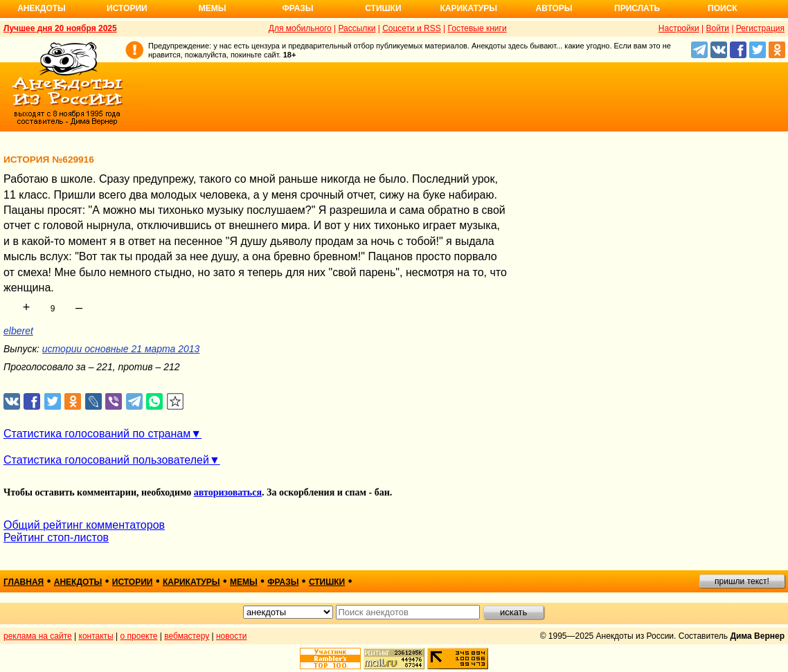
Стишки (383, 8)
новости (231, 636)
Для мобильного (300, 28)
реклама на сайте (38, 636)
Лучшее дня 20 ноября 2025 (60, 28)
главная (24, 582)
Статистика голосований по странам (97, 434)
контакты (96, 636)
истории (133, 582)
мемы (244, 582)
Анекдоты (42, 8)
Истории (127, 8)
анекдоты (78, 582)
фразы (283, 582)
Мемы (213, 8)
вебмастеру (187, 636)
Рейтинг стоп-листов (56, 537)
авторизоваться (228, 492)
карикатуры (191, 582)
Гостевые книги (477, 28)
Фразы (297, 8)
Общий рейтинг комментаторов (84, 525)
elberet (18, 331)
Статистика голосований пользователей (106, 460)
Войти (717, 28)
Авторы (554, 8)
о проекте (139, 636)
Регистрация (760, 28)
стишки (327, 582)
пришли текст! (742, 581)
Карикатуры (468, 8)
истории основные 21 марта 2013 (121, 349)
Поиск (723, 8)
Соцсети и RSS (412, 28)
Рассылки (357, 28)
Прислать (637, 8)
